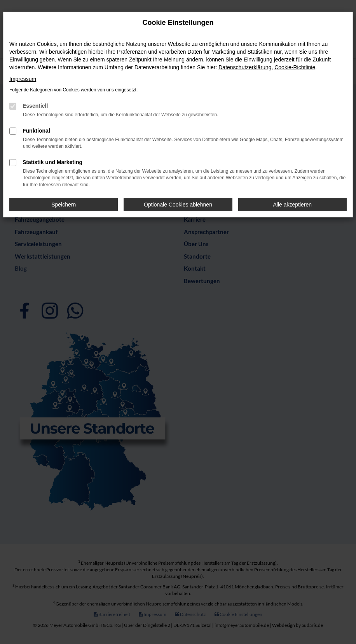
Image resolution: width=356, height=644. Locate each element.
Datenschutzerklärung (245, 67)
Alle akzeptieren (293, 205)
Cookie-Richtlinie (295, 67)
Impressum (23, 79)
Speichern (64, 205)
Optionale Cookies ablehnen (178, 205)
